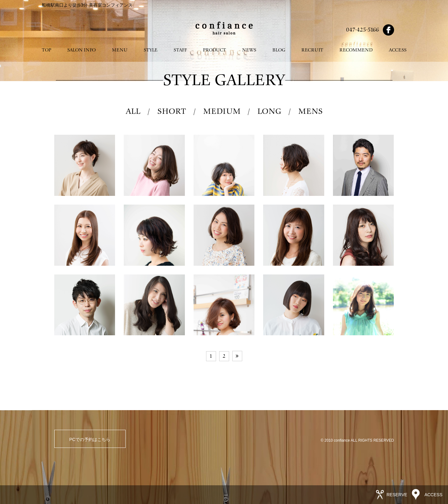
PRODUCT (214, 50)
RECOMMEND (356, 50)
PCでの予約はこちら (90, 439)
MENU (120, 50)
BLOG (279, 50)
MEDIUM (222, 111)
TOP (46, 50)
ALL (133, 111)
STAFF (180, 50)
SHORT (172, 111)
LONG (269, 111)
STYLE (151, 50)
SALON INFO (82, 50)
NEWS (249, 50)
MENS (311, 111)
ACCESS (398, 50)
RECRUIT (312, 50)
